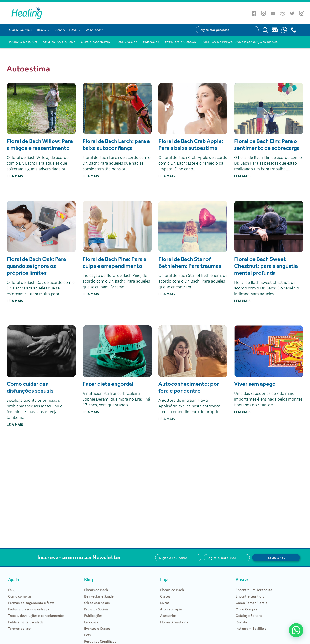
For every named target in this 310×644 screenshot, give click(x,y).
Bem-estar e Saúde (59, 42)
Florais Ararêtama (174, 622)
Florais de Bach (23, 42)
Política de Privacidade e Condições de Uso (240, 42)
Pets (87, 635)
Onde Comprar (247, 609)
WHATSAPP (94, 30)
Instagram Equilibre (251, 629)
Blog (41, 30)
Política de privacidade (26, 622)
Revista (241, 622)
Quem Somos (21, 30)
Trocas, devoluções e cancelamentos (36, 616)
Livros (165, 603)
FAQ (11, 590)
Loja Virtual (66, 30)
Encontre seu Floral (251, 596)
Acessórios (168, 616)
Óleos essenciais (95, 42)
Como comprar (20, 596)
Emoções (151, 42)
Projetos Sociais (96, 609)
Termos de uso (19, 629)
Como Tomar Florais (251, 603)
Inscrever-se (276, 558)
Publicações (126, 42)
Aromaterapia (171, 609)
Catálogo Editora (249, 616)
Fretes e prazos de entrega (29, 609)
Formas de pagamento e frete (31, 603)
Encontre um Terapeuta (254, 590)
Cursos (165, 596)
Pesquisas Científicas (100, 641)
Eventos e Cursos (180, 42)
